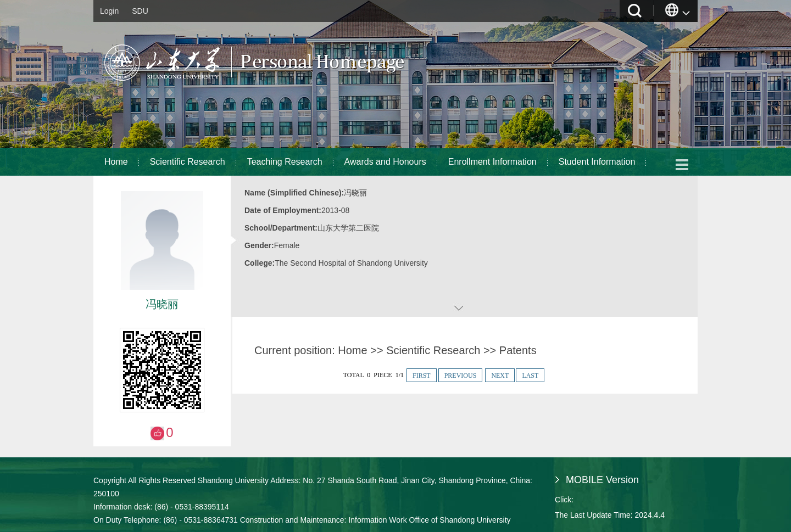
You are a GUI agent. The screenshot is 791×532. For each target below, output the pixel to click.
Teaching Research (285, 162)
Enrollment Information (492, 162)
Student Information (597, 162)
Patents (518, 350)
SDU (140, 11)
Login (109, 11)
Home (116, 162)
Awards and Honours (385, 162)
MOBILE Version (602, 480)
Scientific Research (188, 162)
